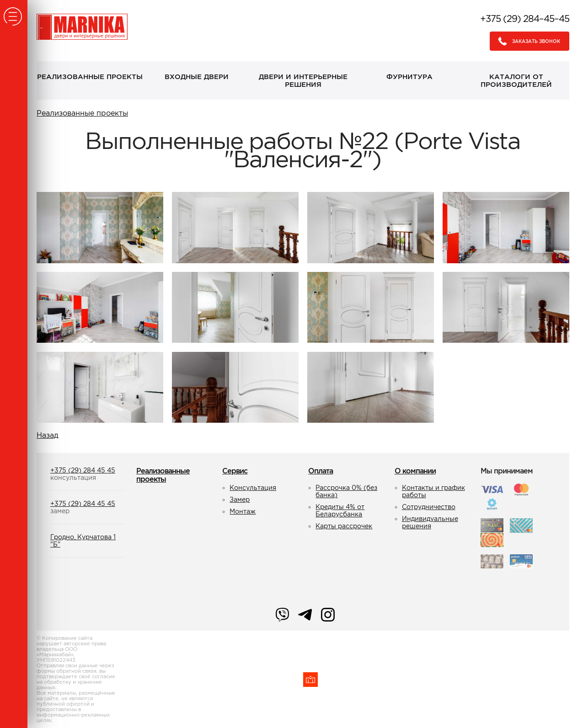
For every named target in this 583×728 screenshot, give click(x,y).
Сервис (235, 471)
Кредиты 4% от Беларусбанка (340, 510)
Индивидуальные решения (430, 522)
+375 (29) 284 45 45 (83, 470)
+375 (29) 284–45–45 (525, 19)
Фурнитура (409, 77)
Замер (240, 500)
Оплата (321, 471)
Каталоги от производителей (516, 80)
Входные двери (197, 77)
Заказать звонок (527, 41)
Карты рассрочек (344, 526)
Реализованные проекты (90, 77)
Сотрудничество (429, 507)
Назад (48, 435)
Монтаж (243, 511)
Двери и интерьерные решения (303, 80)
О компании (415, 471)
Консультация (253, 488)
